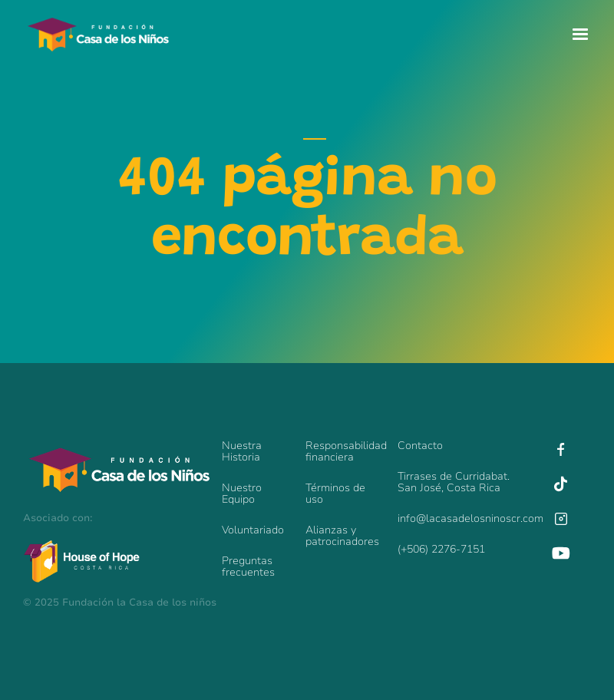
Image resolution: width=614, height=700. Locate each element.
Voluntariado (253, 530)
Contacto (420, 446)
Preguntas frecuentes (248, 566)
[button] (580, 35)
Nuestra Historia (242, 451)
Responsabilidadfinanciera (344, 451)
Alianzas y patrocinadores (342, 536)
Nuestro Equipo (242, 494)
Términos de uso (335, 494)
